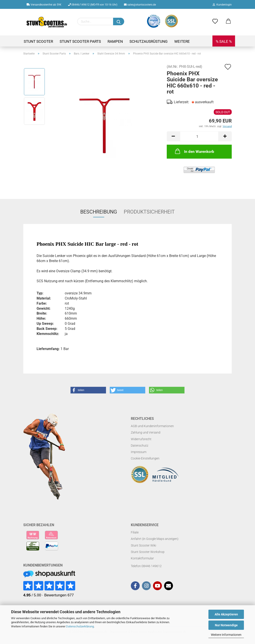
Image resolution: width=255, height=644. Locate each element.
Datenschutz (140, 446)
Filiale (135, 532)
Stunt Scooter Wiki (143, 545)
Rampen (115, 41)
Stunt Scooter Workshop (148, 552)
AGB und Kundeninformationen (152, 426)
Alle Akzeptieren (226, 614)
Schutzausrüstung (149, 41)
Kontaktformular (142, 558)
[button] (88, 390)
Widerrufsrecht (141, 439)
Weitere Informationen (226, 635)
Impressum (139, 452)
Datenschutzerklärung (80, 626)
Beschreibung (99, 212)
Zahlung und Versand (146, 432)
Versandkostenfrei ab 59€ (44, 5)
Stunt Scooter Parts (80, 41)
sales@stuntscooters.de (140, 5)
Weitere (182, 41)
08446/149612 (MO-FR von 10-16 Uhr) (93, 5)
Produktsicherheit (149, 212)
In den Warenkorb (194, 151)
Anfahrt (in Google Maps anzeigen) (155, 539)
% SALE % (224, 41)
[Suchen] (119, 21)
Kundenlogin (222, 5)
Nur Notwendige (226, 625)
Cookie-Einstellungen (145, 458)
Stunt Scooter (38, 41)
